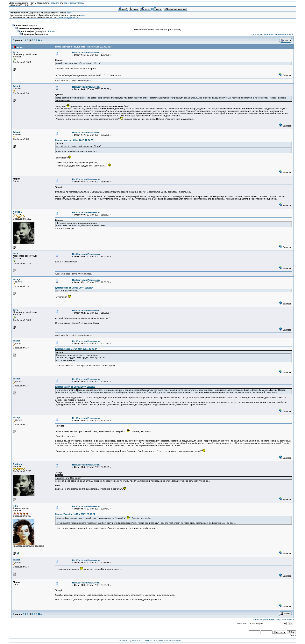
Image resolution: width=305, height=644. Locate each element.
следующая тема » (284, 34)
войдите (55, 3)
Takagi (16, 86)
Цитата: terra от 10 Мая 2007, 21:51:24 (74, 288)
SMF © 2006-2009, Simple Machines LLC (165, 640)
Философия (28, 31)
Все (40, 40)
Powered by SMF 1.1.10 (131, 640)
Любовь (17, 212)
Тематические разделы (31, 28)
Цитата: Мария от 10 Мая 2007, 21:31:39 (75, 387)
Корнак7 (52, 31)
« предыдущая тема (263, 34)
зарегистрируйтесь (74, 3)
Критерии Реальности (36, 34)
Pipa (15, 506)
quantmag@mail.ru (68, 17)
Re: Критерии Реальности (86, 53)
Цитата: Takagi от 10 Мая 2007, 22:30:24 (75, 514)
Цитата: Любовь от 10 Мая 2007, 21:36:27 (76, 349)
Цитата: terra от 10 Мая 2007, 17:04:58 (74, 140)
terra (15, 52)
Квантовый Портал (27, 26)
